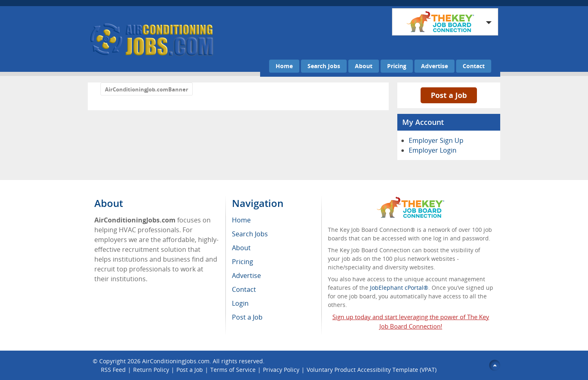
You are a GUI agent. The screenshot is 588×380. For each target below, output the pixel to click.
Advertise (434, 66)
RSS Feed (113, 370)
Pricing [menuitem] (243, 262)
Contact (474, 66)
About (364, 66)
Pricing (397, 66)
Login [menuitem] (240, 303)
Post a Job (449, 95)
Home (284, 66)
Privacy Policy (281, 370)
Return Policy (151, 370)
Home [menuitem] (241, 220)
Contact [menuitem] (244, 289)
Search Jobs (324, 66)
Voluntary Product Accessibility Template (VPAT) (372, 370)
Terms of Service (233, 370)
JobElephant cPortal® (399, 288)
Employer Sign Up (436, 140)
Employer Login (433, 150)
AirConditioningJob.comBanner (147, 89)
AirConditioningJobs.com (176, 361)
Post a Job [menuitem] (247, 317)
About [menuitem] (241, 248)
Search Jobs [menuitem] (250, 234)
